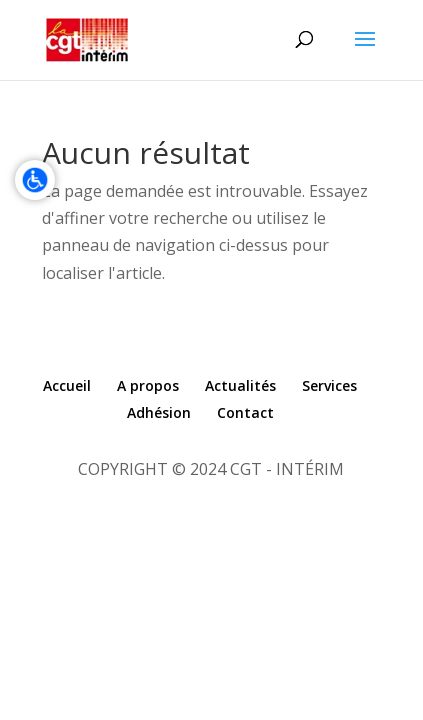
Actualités (240, 385)
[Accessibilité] (35, 180)
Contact (245, 412)
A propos (148, 385)
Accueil (67, 385)
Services (329, 385)
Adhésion (159, 412)
